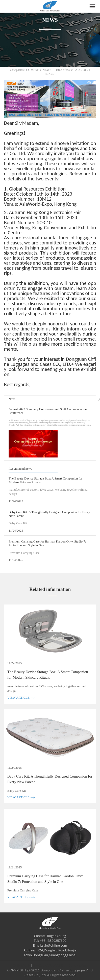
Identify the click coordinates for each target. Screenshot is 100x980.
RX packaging (76, 965)
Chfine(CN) (21, 965)
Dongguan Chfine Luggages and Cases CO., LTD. (50, 362)
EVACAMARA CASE (48, 965)
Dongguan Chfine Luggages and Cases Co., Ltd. (50, 151)
